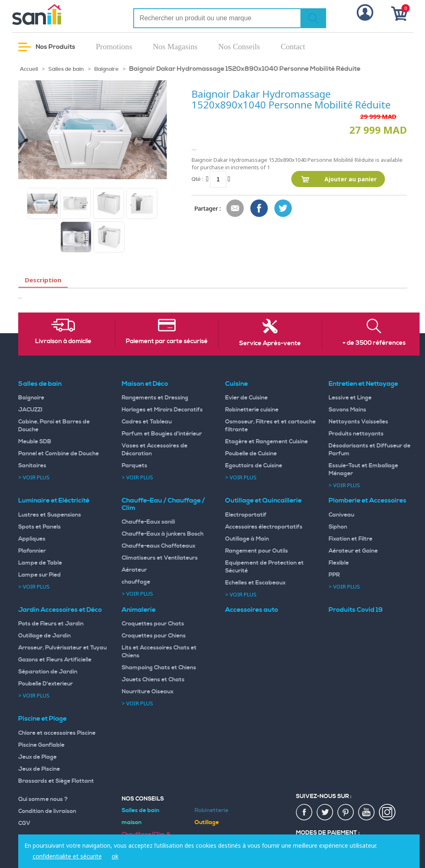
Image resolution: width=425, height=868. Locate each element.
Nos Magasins (175, 47)
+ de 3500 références (374, 343)
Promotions (114, 47)
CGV (24, 823)
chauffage (136, 582)
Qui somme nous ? (43, 799)
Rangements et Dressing (155, 398)
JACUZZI (30, 410)
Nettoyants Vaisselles (358, 422)
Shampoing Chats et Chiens (159, 668)
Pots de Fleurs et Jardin (51, 624)
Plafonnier (32, 551)
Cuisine (237, 384)
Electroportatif (246, 515)
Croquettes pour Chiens (154, 636)
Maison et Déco (145, 384)
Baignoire (107, 69)
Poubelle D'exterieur (46, 684)
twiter (325, 813)
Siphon (338, 527)
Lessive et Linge (350, 398)
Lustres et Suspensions (50, 515)
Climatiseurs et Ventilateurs (160, 558)
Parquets (134, 466)
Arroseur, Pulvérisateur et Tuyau (62, 648)
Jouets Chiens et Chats (153, 680)
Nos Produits (47, 47)
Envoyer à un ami (235, 209)
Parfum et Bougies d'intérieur (162, 434)
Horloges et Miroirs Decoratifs (162, 410)
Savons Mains (347, 410)
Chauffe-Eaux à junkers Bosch (163, 534)
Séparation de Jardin (48, 672)
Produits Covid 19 (356, 610)
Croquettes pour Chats (153, 624)
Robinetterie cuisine (252, 410)
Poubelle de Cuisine (251, 454)
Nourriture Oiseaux (148, 692)
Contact (293, 47)
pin (346, 813)
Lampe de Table (40, 563)
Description (43, 280)
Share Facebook (259, 209)
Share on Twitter (283, 209)
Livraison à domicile (63, 341)
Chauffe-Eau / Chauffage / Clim (163, 504)
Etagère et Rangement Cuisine (267, 442)
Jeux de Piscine (39, 769)
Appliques (32, 539)
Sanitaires (32, 466)
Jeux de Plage (37, 757)
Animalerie (139, 610)
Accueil (29, 69)
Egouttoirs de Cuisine (254, 466)
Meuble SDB (35, 442)
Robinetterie (211, 810)
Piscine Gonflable (41, 745)
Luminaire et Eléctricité (54, 500)
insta (387, 813)
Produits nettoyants (356, 434)
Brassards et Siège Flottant (56, 781)
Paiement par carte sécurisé (167, 341)
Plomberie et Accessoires (367, 500)
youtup (367, 813)
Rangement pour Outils (257, 551)
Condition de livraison (47, 811)
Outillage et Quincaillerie (263, 500)
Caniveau (341, 515)
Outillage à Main (247, 539)
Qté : (197, 179)
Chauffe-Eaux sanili (148, 522)
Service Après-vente (270, 344)
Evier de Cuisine (246, 398)
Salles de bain (66, 69)
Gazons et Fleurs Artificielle (55, 660)
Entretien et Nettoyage (363, 384)
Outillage (207, 822)
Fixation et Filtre (351, 539)
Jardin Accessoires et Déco (60, 610)
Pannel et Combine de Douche (59, 454)
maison (132, 822)
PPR (334, 575)
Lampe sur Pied (40, 575)
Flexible (339, 563)
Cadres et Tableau (147, 422)
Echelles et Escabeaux (255, 583)
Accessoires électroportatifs (264, 527)
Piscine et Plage (42, 719)
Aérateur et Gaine (353, 551)
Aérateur (134, 570)
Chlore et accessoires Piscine (57, 733)
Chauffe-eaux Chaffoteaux (158, 546)
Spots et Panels (40, 527)
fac (305, 813)
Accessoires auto (252, 610)
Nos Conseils (239, 47)
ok (115, 856)
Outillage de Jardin (44, 636)
